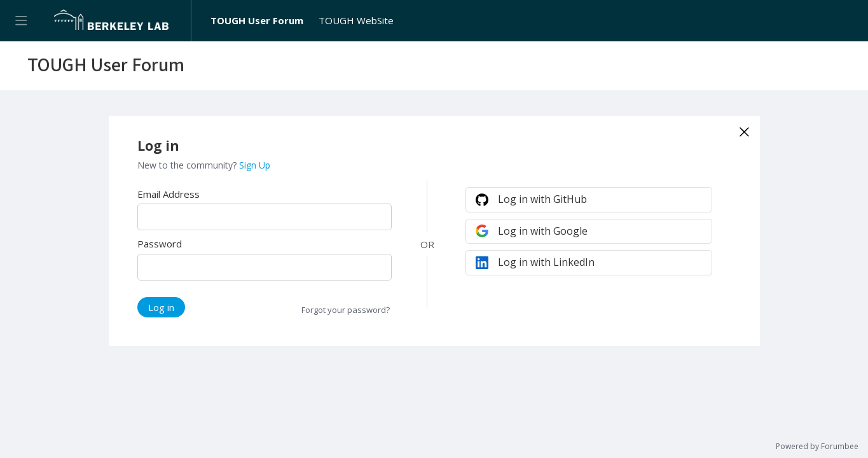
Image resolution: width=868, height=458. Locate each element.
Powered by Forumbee (817, 447)
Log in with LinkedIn (546, 262)
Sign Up (255, 165)
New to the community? (188, 165)
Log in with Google (543, 231)
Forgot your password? (346, 310)
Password (160, 244)
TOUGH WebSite (356, 20)
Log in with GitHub (542, 199)
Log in (161, 307)
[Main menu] (21, 21)
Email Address (169, 194)
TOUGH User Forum (257, 20)
